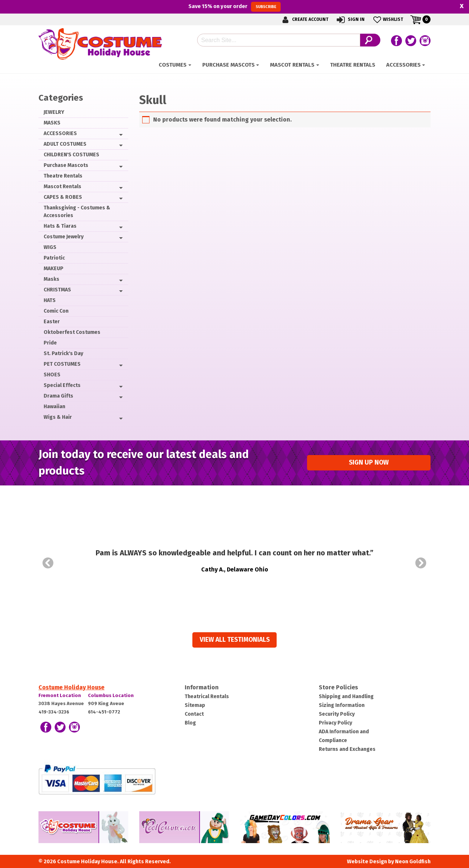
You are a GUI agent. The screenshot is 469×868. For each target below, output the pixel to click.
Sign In (350, 20)
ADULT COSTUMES (65, 144)
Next (421, 563)
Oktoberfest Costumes (72, 332)
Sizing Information (342, 705)
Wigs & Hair (58, 417)
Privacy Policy (335, 723)
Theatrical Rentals (207, 696)
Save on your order (234, 7)
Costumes (173, 65)
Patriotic (54, 258)
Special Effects (62, 385)
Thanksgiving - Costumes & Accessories (77, 212)
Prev (48, 563)
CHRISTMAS (57, 290)
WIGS (50, 247)
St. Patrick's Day (63, 353)
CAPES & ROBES (63, 197)
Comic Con (56, 311)
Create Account (304, 20)
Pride (50, 343)
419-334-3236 (54, 712)
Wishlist (387, 20)
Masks (51, 279)
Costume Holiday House (71, 687)
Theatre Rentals (353, 65)
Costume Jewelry (64, 237)
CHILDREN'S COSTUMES (71, 155)
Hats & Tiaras (60, 226)
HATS (50, 300)
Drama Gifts (58, 396)
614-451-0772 (104, 712)
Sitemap (195, 705)
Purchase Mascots (228, 65)
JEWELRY (54, 112)
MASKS (52, 123)
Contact (194, 714)
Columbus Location (111, 695)
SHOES (52, 375)
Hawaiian (54, 407)
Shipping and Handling (346, 696)
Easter (52, 322)
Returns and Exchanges (347, 749)
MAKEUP (53, 269)
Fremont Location (60, 695)
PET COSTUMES (62, 364)
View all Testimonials (235, 640)
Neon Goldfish (413, 862)
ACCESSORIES (403, 65)
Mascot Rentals (292, 65)
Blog (190, 723)
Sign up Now (369, 463)
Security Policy (337, 714)
